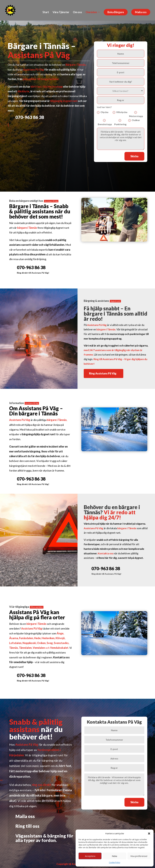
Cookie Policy (115, 862)
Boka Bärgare (116, 12)
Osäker (134, 120)
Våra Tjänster (61, 12)
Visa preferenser (139, 856)
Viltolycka (120, 112)
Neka (114, 856)
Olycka (103, 112)
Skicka (134, 156)
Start (46, 12)
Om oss (77, 12)
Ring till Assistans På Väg (108, 359)
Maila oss (141, 12)
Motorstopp (136, 114)
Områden (91, 12)
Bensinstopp (105, 122)
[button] (149, 834)
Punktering (120, 122)
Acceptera (90, 856)
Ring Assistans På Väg (103, 373)
